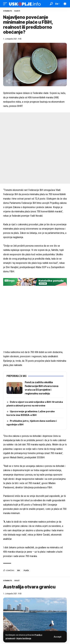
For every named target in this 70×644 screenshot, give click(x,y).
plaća (26, 571)
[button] (58, 637)
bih (19, 571)
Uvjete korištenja (24, 638)
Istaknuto (8, 11)
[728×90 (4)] (35, 282)
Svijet (17, 581)
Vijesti (17, 11)
